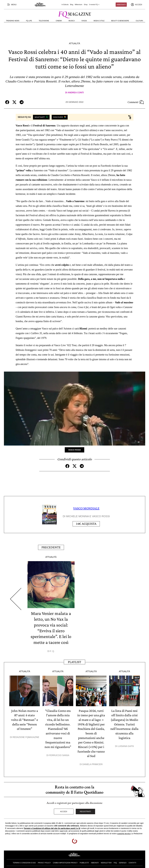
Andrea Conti (76, 93)
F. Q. (52, 650)
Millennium (78, 5)
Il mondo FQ (94, 5)
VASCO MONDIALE (86, 508)
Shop (86, 5)
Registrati (85, 809)
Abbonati (121, 5)
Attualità (74, 44)
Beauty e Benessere (120, 21)
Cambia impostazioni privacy (65, 861)
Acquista (86, 524)
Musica (72, 21)
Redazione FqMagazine (26, 736)
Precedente (51, 547)
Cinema (59, 21)
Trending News (13, 21)
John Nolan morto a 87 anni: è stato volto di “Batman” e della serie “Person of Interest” (25, 718)
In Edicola (65, 5)
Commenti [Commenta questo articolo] (136, 102)
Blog (72, 5)
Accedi (64, 809)
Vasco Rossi (74, 450)
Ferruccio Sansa (59, 753)
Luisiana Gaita (126, 744)
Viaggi (84, 21)
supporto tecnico (124, 831)
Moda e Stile (99, 21)
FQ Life (29, 21)
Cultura (139, 21)
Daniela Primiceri (93, 762)
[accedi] (136, 5)
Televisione (44, 21)
